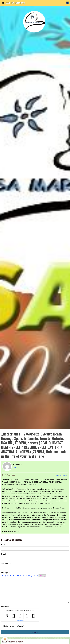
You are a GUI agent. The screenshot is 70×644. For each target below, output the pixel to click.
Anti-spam (5, 607)
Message (5, 573)
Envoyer (35, 632)
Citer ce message (61, 475)
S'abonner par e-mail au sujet (13, 626)
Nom (3, 545)
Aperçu (42, 576)
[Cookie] (5, 639)
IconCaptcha (20, 621)
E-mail (4, 554)
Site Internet (6, 563)
